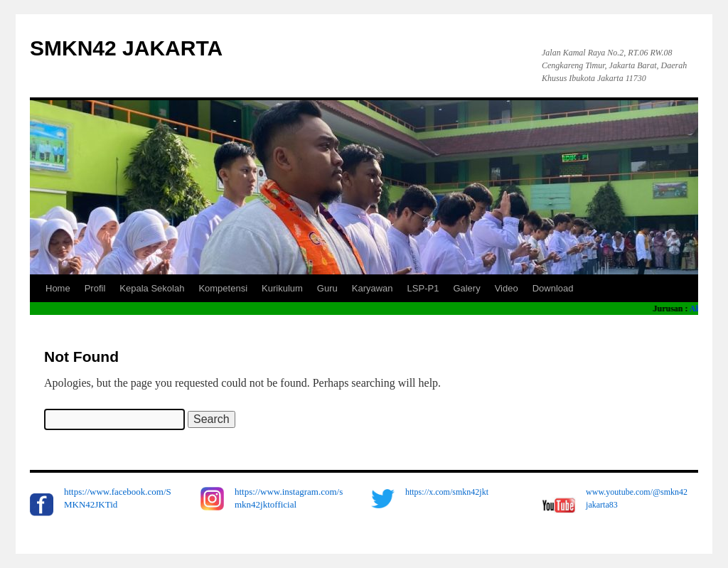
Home (58, 288)
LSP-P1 (423, 288)
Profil (95, 288)
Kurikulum (282, 288)
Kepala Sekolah (152, 288)
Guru (327, 288)
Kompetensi (223, 288)
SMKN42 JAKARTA (126, 48)
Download (553, 288)
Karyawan (373, 288)
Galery (466, 288)
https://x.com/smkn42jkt (447, 492)
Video (507, 288)
